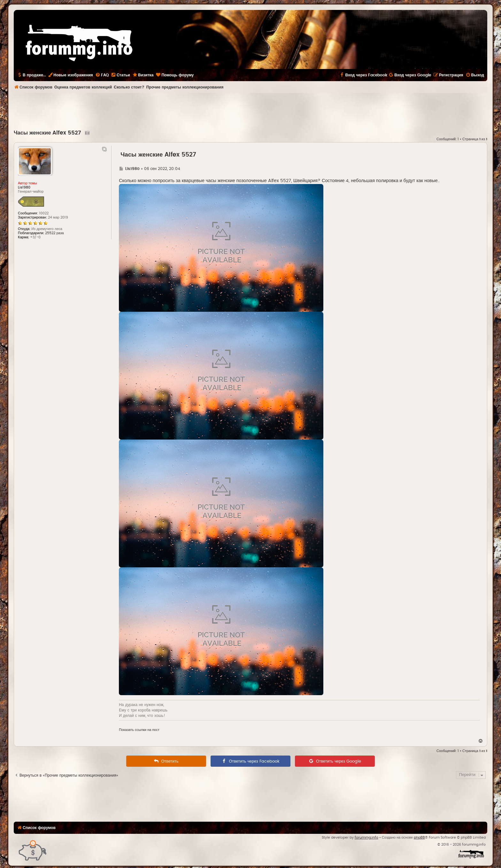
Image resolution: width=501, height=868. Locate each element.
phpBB (419, 837)
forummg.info (366, 837)
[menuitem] (102, 75)
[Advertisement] (250, 111)
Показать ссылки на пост (139, 730)
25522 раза (54, 233)
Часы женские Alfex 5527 (48, 133)
